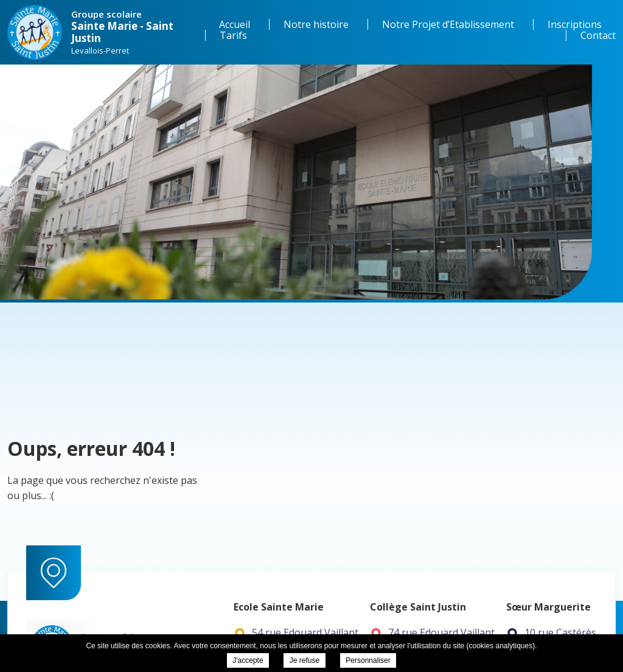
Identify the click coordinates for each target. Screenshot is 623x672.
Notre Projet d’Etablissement (448, 24)
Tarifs (233, 35)
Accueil (235, 24)
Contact (598, 35)
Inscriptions (575, 24)
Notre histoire (316, 24)
